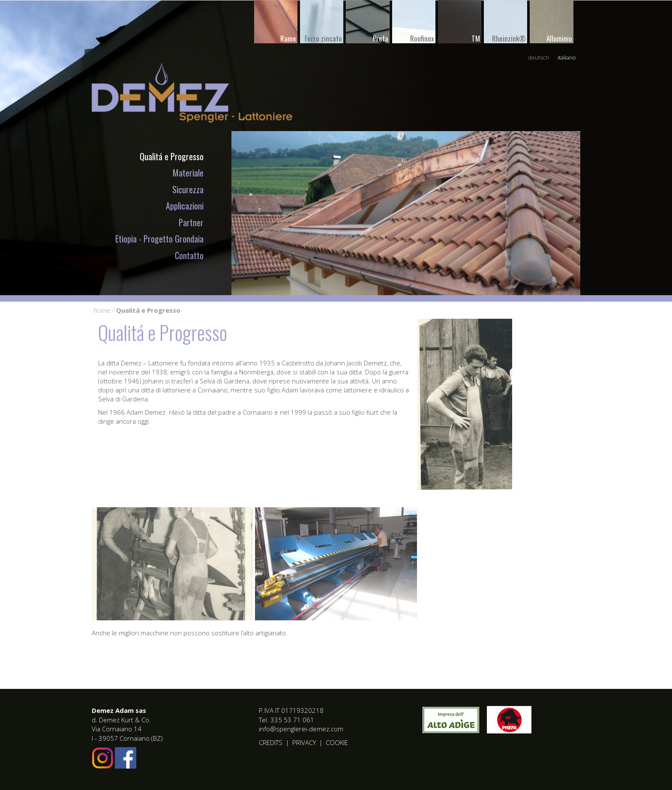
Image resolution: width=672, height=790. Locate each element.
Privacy (304, 742)
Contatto (189, 255)
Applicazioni (185, 206)
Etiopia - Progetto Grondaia (159, 239)
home (101, 310)
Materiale (188, 173)
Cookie (337, 742)
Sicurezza (188, 189)
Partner (191, 222)
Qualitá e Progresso (172, 156)
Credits (271, 742)
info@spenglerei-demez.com (301, 729)
